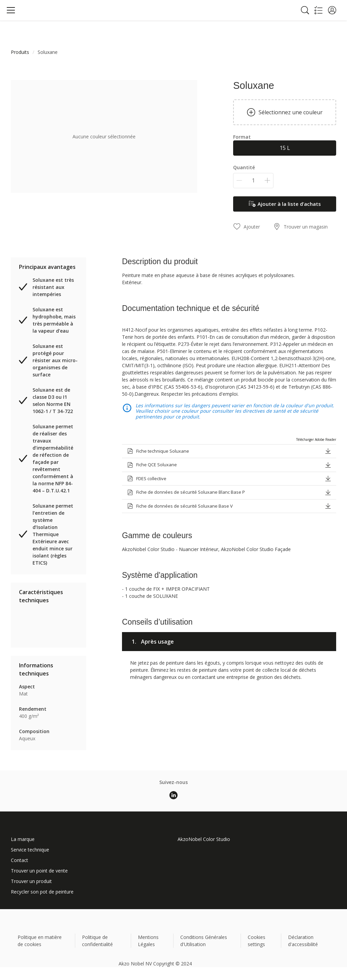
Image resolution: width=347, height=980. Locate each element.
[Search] (305, 10)
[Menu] (11, 10)
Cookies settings (257, 941)
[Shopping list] (319, 10)
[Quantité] (253, 181)
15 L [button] (285, 148)
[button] (332, 10)
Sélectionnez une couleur (285, 112)
